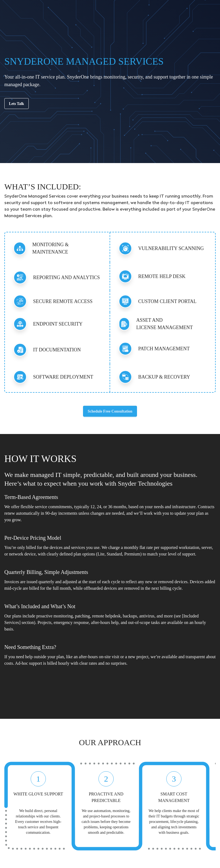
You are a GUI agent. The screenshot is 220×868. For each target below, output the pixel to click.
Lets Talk (17, 104)
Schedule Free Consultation (110, 411)
